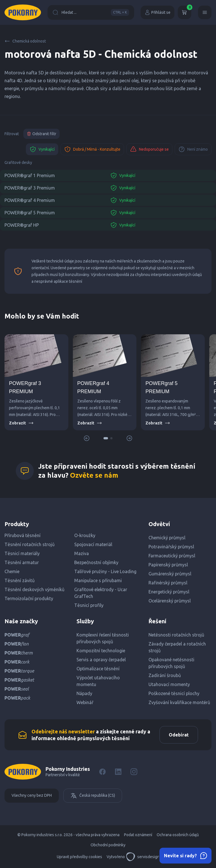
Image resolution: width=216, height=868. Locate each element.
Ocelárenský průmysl (170, 601)
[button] (106, 438)
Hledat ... (91, 12)
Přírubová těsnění (22, 535)
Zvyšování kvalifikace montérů (179, 702)
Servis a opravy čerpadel (101, 660)
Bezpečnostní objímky (96, 562)
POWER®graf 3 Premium (30, 188)
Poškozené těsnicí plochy (174, 693)
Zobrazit (21, 423)
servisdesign (143, 857)
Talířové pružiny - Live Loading (105, 571)
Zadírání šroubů (165, 675)
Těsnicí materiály (22, 553)
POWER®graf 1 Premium (30, 175)
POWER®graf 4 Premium (30, 200)
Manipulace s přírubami (98, 580)
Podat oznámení (138, 835)
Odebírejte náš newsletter (63, 731)
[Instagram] (134, 772)
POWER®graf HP (22, 225)
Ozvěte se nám (94, 475)
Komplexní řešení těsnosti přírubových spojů (103, 638)
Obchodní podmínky (108, 845)
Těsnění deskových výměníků (34, 589)
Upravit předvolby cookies (79, 857)
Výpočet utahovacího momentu (98, 681)
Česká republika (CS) (93, 796)
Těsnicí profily (89, 605)
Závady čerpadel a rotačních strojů (177, 647)
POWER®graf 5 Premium (30, 213)
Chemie (12, 571)
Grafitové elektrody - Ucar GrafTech (101, 593)
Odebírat (179, 735)
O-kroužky (85, 535)
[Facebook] (102, 772)
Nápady (84, 693)
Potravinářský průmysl (171, 547)
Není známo (193, 149)
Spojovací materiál (93, 544)
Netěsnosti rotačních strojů (176, 635)
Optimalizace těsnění (98, 669)
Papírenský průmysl (168, 565)
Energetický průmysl (169, 592)
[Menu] (205, 12)
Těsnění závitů (20, 580)
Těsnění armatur (22, 562)
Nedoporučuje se (149, 149)
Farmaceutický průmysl (172, 556)
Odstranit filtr (41, 134)
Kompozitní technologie (101, 651)
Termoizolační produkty (29, 598)
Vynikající (42, 149)
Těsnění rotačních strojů (30, 544)
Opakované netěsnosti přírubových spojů (171, 663)
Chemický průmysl (167, 538)
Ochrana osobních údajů (178, 835)
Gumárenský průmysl (170, 574)
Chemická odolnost (25, 41)
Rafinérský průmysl (168, 583)
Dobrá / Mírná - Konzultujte (92, 149)
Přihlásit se (157, 12)
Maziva (82, 553)
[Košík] (184, 12)
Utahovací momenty (169, 684)
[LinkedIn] (118, 772)
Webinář (85, 702)
